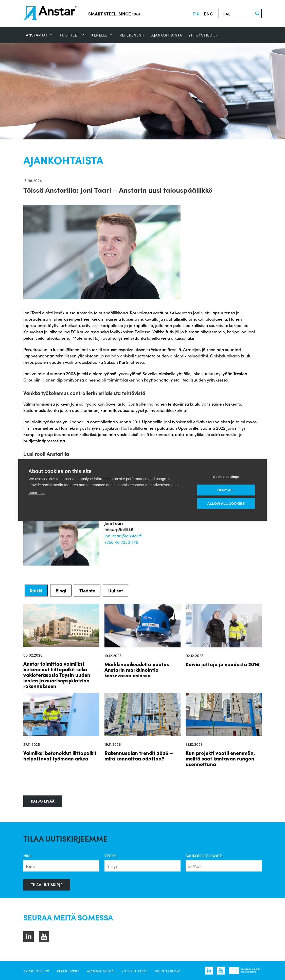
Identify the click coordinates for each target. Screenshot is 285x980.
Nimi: (28, 856)
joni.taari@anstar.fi (123, 536)
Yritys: (111, 856)
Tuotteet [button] (72, 35)
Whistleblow (167, 971)
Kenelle (102, 35)
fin (196, 14)
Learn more (37, 493)
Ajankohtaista (167, 35)
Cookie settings (226, 477)
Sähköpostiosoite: (204, 856)
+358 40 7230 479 (121, 542)
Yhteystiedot (203, 35)
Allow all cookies (226, 504)
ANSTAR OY (40, 35)
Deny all (226, 490)
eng (209, 14)
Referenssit (132, 35)
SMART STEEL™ (36, 971)
